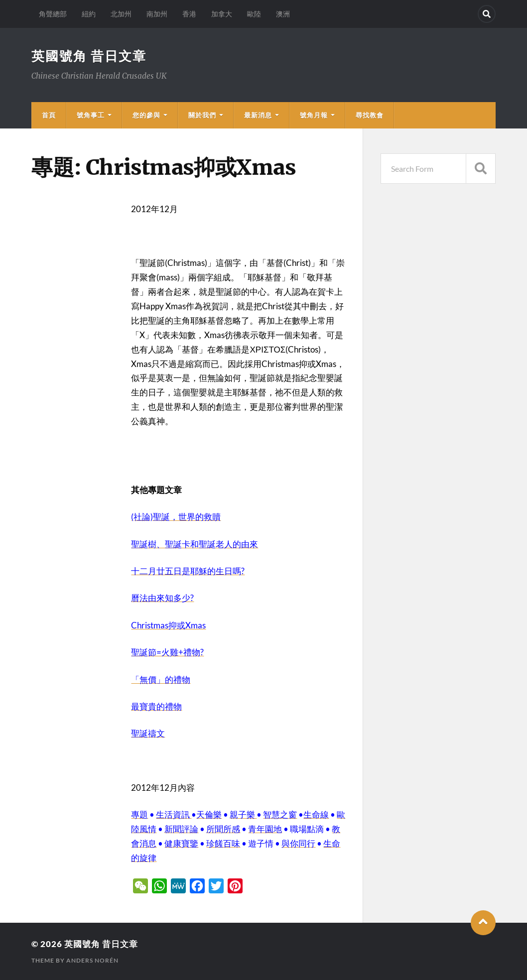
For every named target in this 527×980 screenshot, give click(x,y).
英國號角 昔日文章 (89, 56)
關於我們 (202, 115)
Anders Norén (92, 960)
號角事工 (91, 115)
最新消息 (258, 115)
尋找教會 (370, 115)
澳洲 (283, 14)
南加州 (157, 14)
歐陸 (254, 14)
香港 (189, 14)
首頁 (49, 115)
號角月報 (314, 115)
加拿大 (222, 14)
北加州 (121, 14)
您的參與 (146, 115)
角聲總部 (53, 14)
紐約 (89, 14)
